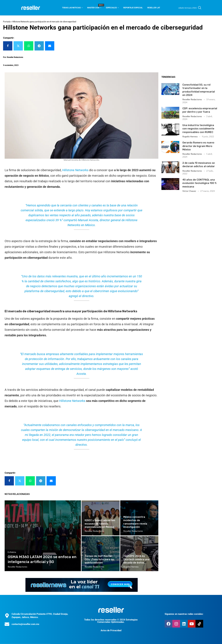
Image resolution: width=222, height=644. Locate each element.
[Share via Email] (50, 46)
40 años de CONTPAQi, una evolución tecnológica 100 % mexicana (199, 183)
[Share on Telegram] (39, 46)
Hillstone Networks (75, 170)
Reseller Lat (154, 8)
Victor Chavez (189, 191)
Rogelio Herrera (190, 136)
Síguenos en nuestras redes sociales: (184, 614)
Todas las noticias (71, 8)
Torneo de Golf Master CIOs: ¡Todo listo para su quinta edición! (99, 559)
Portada (7, 22)
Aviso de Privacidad (111, 630)
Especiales (111, 8)
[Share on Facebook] (8, 46)
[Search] (200, 8)
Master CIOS (94, 7)
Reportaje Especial (133, 8)
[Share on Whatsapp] (29, 46)
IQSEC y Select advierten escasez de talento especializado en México (100, 524)
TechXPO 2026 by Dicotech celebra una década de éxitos (136, 559)
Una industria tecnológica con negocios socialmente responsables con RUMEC (198, 129)
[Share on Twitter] (18, 46)
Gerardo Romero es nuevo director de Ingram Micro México (198, 146)
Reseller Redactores (192, 99)
